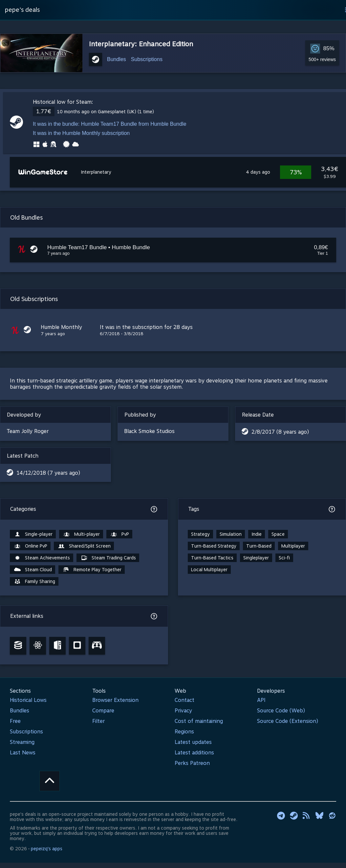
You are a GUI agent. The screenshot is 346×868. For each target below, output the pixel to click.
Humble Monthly (61, 327)
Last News (23, 753)
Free (15, 721)
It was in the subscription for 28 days (146, 327)
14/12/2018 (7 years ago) (48, 473)
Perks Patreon (192, 763)
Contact (184, 700)
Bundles (117, 59)
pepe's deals (22, 10)
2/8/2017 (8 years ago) (280, 432)
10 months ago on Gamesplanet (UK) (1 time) (106, 112)
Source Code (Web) (281, 711)
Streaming (22, 742)
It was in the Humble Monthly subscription (81, 133)
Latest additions (194, 753)
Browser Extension (115, 700)
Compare (103, 711)
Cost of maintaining (199, 721)
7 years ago (53, 334)
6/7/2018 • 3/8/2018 (122, 334)
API (261, 700)
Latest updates (193, 742)
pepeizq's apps (47, 849)
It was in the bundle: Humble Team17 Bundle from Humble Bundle (110, 124)
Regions (184, 732)
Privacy (183, 711)
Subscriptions (147, 59)
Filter (98, 721)
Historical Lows (28, 700)
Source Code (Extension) (288, 721)
